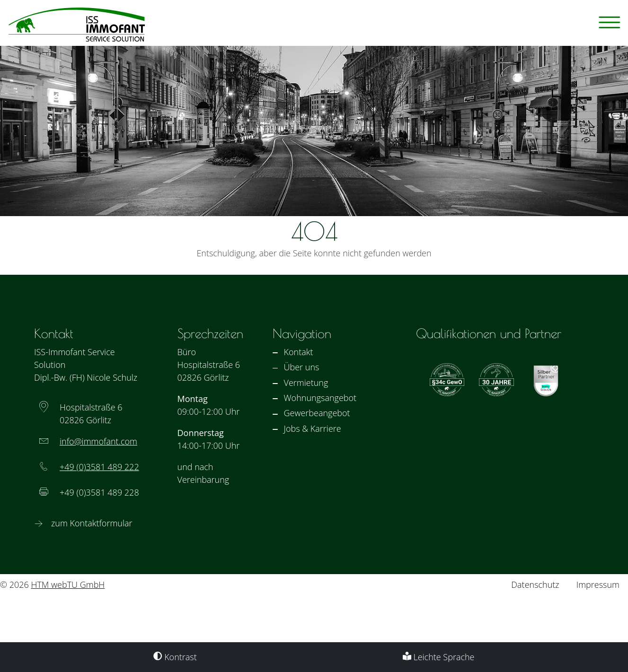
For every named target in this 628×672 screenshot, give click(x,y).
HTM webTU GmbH (68, 585)
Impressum (598, 585)
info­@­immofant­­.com (98, 441)
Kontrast (175, 657)
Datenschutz (535, 585)
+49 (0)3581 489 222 (99, 467)
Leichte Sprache (439, 657)
